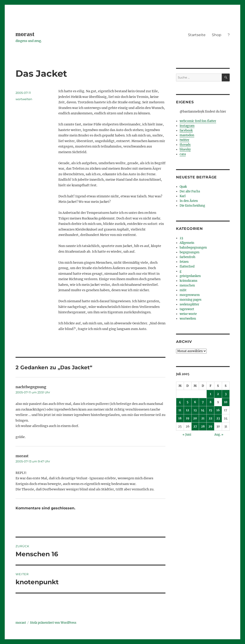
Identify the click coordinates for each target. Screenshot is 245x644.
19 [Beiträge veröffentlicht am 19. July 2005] (188, 418)
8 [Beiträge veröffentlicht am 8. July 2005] (211, 402)
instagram (187, 126)
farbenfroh (188, 257)
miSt (183, 290)
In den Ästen (189, 201)
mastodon (187, 135)
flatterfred (187, 267)
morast (25, 34)
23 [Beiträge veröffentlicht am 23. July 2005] (218, 418)
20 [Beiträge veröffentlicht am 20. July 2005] (195, 418)
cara (183, 154)
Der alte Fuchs (190, 191)
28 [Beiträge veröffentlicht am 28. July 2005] (203, 426)
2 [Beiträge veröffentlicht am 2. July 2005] (218, 394)
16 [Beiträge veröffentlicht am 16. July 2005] (218, 410)
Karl (183, 196)
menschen (187, 285)
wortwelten (24, 99)
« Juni (187, 435)
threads (185, 145)
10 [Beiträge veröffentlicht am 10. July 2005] (226, 402)
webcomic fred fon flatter (198, 121)
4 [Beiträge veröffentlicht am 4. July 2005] (180, 402)
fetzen (184, 262)
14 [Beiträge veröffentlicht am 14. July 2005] (203, 410)
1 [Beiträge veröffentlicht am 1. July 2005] (211, 394)
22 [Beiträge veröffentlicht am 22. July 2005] (211, 418)
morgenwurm (190, 295)
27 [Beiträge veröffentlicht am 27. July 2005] (195, 426)
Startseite (197, 35)
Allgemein (187, 243)
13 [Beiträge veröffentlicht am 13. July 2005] (195, 410)
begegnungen (190, 252)
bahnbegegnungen (193, 248)
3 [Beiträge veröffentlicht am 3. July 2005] (226, 394)
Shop (217, 35)
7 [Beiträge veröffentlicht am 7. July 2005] (203, 402)
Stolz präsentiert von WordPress (53, 623)
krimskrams (189, 281)
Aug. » (219, 435)
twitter (184, 140)
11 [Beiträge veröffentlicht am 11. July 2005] (180, 410)
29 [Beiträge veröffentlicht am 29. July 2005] (210, 426)
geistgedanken (190, 276)
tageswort (187, 309)
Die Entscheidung (192, 206)
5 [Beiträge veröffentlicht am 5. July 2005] (188, 402)
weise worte (188, 314)
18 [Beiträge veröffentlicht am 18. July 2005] (180, 418)
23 (181, 238)
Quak (183, 187)
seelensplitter (189, 304)
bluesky (185, 149)
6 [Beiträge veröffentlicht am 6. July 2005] (195, 402)
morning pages (191, 300)
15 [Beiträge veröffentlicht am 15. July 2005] (211, 410)
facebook (186, 130)
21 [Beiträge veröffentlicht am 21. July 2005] (203, 418)
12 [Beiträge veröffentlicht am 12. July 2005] (188, 410)
